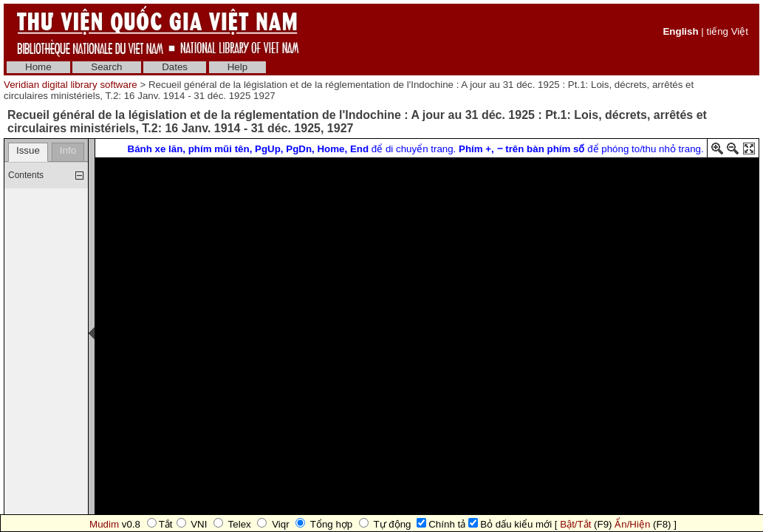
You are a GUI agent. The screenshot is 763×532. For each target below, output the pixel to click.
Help (237, 67)
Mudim (104, 524)
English (680, 31)
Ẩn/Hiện (632, 524)
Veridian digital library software (71, 85)
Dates (175, 67)
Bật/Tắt (575, 524)
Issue (28, 150)
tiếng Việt (727, 31)
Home (38, 67)
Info (68, 150)
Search (106, 67)
